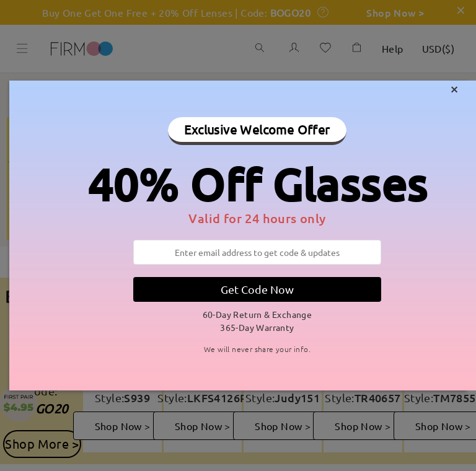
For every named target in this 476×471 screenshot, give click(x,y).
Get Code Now (257, 289)
